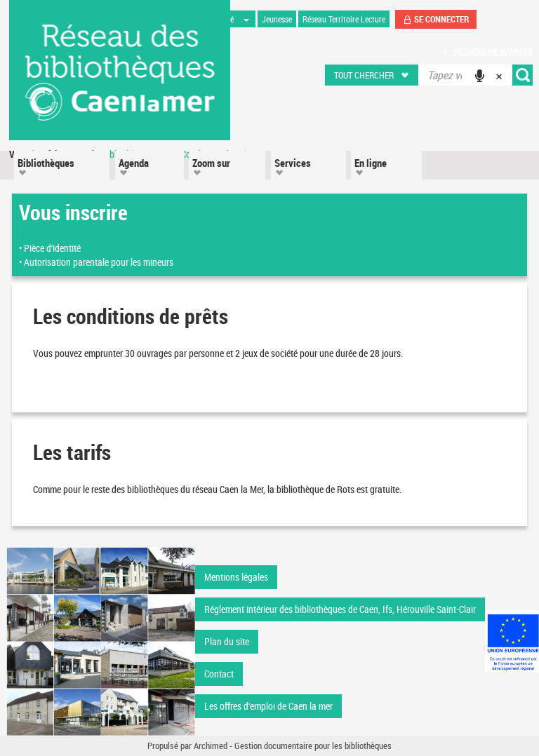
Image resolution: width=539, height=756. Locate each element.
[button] (372, 75)
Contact (219, 674)
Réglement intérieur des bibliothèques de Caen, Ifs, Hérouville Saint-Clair (340, 609)
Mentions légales (236, 577)
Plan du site (227, 641)
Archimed (211, 745)
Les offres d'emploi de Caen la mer (268, 706)
